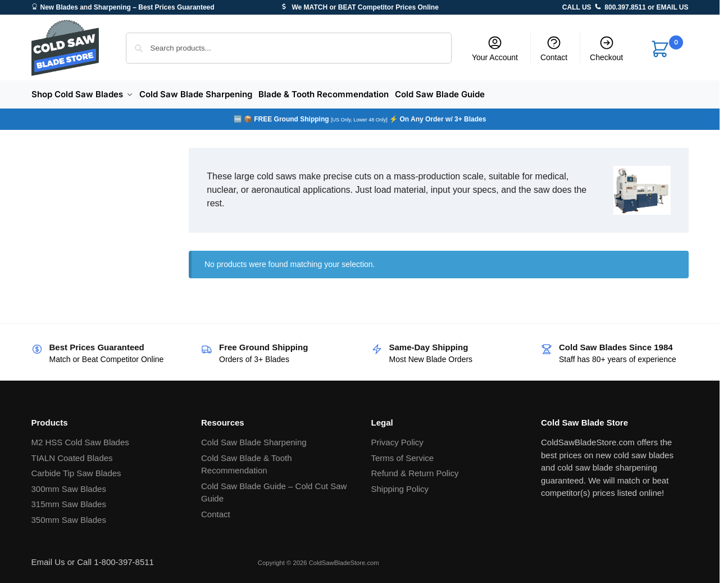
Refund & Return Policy (415, 470)
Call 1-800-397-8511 (115, 559)
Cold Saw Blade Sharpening (254, 439)
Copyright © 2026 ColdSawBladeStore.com (319, 559)
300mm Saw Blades (69, 485)
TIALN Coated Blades (72, 454)
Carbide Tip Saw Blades (76, 470)
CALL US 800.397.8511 (604, 7)
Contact (554, 48)
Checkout (606, 48)
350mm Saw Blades (69, 516)
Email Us (48, 559)
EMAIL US (672, 7)
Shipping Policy (400, 485)
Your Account (495, 48)
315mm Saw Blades (69, 501)
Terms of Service (403, 454)
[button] (666, 49)
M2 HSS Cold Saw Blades (80, 439)
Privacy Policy (397, 439)
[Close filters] (146, 151)
